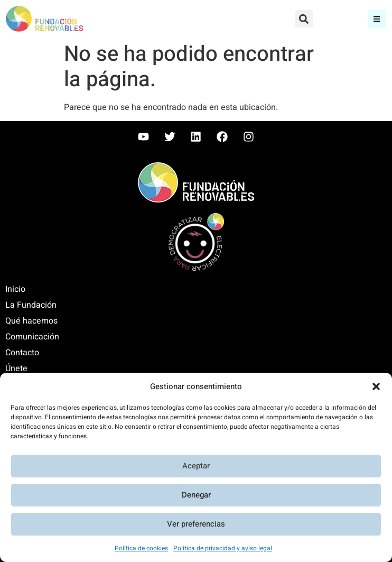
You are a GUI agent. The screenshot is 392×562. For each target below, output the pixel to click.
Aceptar (196, 466)
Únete (16, 368)
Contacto (22, 353)
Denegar (196, 495)
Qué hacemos (31, 321)
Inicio (15, 289)
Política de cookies (141, 548)
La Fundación (31, 305)
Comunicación (32, 337)
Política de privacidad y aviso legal (223, 548)
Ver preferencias (196, 524)
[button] (376, 386)
